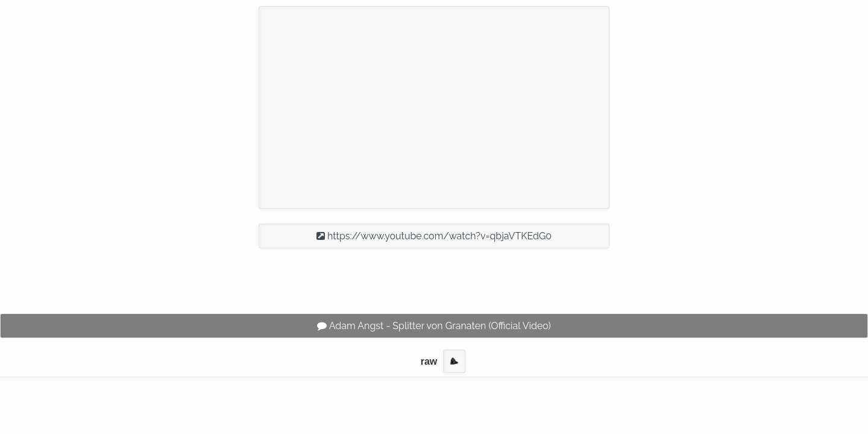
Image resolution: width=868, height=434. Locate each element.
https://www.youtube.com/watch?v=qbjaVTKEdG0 (434, 236)
